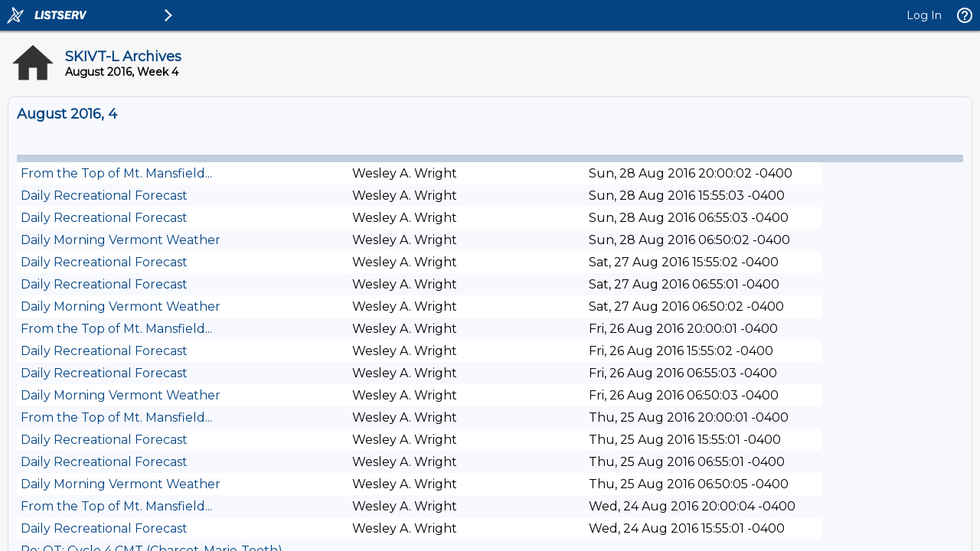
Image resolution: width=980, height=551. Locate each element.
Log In (924, 15)
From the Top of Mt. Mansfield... (116, 173)
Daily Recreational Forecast (104, 196)
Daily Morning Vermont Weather (121, 240)
